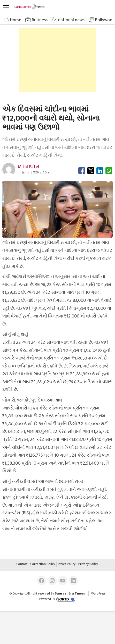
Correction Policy (43, 564)
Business (40, 20)
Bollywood (105, 20)
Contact (22, 564)
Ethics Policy (67, 564)
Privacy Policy (88, 564)
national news (71, 20)
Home (16, 20)
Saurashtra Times (70, 593)
